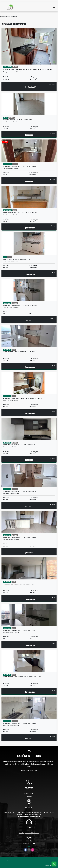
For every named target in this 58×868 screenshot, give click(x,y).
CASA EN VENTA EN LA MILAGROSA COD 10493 (17, 259)
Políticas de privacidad (29, 770)
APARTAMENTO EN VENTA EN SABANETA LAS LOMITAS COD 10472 (22, 398)
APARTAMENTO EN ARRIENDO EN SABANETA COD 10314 (19, 491)
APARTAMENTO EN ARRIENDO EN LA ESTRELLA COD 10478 (20, 305)
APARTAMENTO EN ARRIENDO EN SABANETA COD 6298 (19, 630)
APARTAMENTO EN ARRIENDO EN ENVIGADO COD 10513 (28, 69)
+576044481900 (29, 796)
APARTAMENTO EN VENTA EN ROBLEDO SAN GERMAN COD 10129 (22, 677)
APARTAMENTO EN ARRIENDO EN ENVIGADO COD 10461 (19, 166)
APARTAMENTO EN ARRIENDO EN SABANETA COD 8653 (19, 445)
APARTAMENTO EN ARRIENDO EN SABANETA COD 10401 (19, 538)
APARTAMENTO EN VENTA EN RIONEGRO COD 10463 (18, 584)
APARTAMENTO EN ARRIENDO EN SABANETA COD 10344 (19, 723)
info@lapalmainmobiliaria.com (29, 833)
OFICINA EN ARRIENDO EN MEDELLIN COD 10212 (17, 120)
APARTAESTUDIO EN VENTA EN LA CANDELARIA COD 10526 (20, 213)
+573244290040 (29, 794)
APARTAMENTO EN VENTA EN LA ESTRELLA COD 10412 (19, 352)
